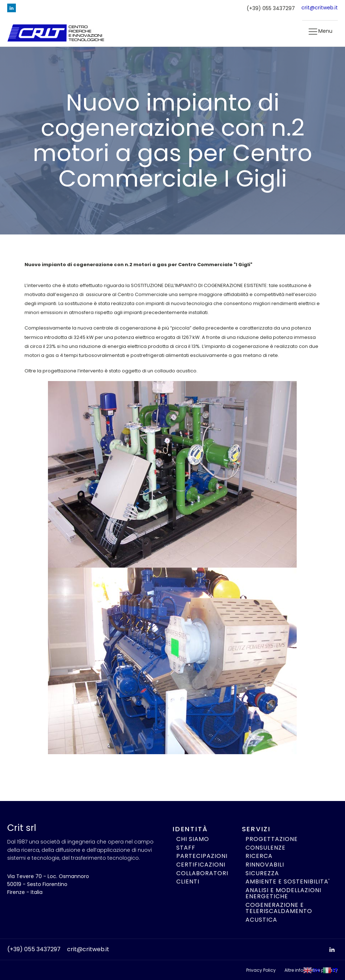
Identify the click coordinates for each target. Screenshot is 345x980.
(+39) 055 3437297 (271, 8)
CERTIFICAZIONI (201, 865)
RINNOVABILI (265, 865)
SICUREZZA (262, 873)
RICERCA (259, 856)
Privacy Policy (261, 970)
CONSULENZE (266, 848)
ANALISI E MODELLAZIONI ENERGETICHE (283, 893)
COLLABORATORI (202, 873)
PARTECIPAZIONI (202, 856)
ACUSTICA (261, 920)
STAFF (186, 848)
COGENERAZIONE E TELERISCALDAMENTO (279, 908)
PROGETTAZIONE (272, 839)
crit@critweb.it (320, 8)
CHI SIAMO (193, 839)
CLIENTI (188, 882)
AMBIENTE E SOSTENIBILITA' (288, 882)
